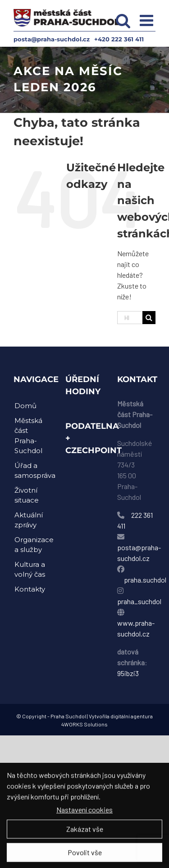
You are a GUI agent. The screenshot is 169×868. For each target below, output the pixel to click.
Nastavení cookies (84, 812)
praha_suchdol (139, 601)
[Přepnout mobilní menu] (148, 20)
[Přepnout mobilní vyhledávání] (123, 20)
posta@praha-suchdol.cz (52, 39)
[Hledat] (149, 318)
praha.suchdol (145, 580)
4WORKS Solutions (84, 724)
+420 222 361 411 (119, 39)
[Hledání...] (130, 318)
